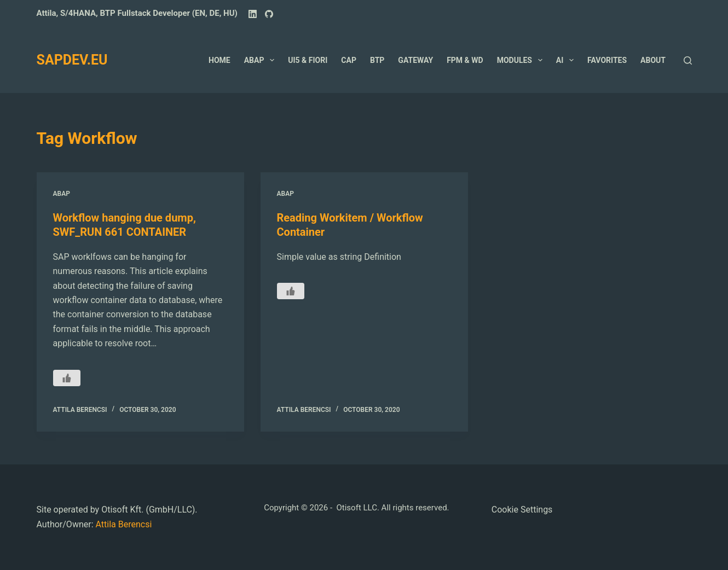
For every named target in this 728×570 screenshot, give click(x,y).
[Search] (688, 60)
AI (567, 60)
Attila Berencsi (123, 524)
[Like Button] (67, 378)
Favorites (607, 60)
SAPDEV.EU (72, 60)
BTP (377, 60)
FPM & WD (465, 60)
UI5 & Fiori (308, 60)
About (653, 60)
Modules (522, 60)
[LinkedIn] (253, 14)
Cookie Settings (522, 510)
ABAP (262, 60)
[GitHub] (269, 14)
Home (219, 60)
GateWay (415, 60)
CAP (349, 60)
